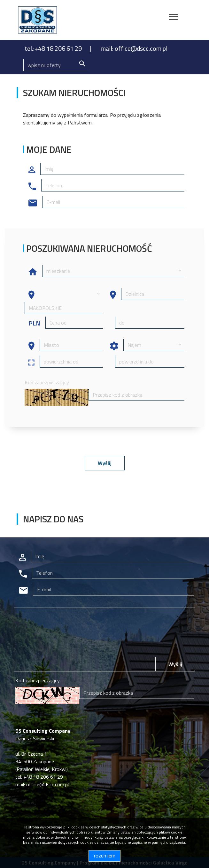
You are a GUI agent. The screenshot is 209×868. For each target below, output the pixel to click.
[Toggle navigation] (174, 18)
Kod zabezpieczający (47, 382)
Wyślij (105, 463)
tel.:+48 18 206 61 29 (54, 48)
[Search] (55, 65)
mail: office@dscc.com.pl (134, 48)
